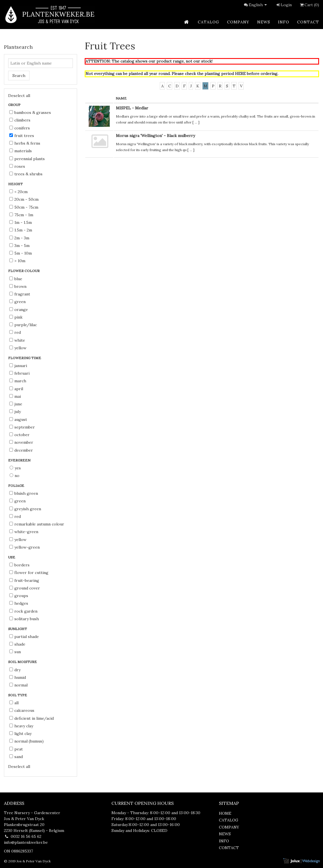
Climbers (20, 120)
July (15, 412)
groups (19, 596)
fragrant (20, 294)
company (238, 22)
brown (18, 286)
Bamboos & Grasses (30, 112)
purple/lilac (23, 325)
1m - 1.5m (21, 222)
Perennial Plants (27, 159)
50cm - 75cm (24, 207)
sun (15, 652)
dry (15, 670)
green (17, 302)
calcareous (22, 710)
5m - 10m (21, 253)
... (196, 122)
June (16, 404)
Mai (15, 396)
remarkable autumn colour (37, 524)
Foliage (17, 486)
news (264, 22)
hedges (19, 603)
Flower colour (24, 271)
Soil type (18, 695)
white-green (24, 532)
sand (16, 757)
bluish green (24, 493)
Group (15, 105)
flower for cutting (29, 573)
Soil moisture (23, 662)
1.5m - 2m (21, 230)
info (284, 22)
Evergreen (20, 460)
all (14, 703)
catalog (208, 22)
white (17, 340)
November (21, 442)
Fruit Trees (22, 136)
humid (18, 677)
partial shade (24, 637)
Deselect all (19, 96)
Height (16, 184)
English (259, 5)
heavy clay (21, 726)
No (14, 476)
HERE (240, 74)
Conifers (20, 128)
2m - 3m (19, 238)
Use (12, 557)
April (16, 389)
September (22, 427)
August (18, 419)
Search (19, 76)
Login (284, 5)
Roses (17, 166)
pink (16, 317)
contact (308, 22)
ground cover (25, 588)
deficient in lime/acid (32, 718)
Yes (15, 468)
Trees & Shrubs (26, 174)
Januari (18, 366)
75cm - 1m (21, 215)
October (19, 435)
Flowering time (25, 358)
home (225, 813)
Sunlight (18, 629)
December (21, 450)
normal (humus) (26, 741)
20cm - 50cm (24, 199)
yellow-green (24, 547)
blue (16, 279)
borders (19, 565)
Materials (21, 151)
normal (18, 685)
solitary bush (24, 619)
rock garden (23, 611)
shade (17, 644)
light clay (20, 734)
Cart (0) (309, 5)
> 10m (17, 261)
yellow (18, 348)
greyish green (25, 509)
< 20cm (18, 192)
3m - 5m (19, 246)
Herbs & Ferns (25, 143)
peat (16, 749)
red (15, 332)
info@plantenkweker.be (26, 842)
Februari (19, 373)
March (18, 381)
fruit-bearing (24, 580)
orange (19, 310)
